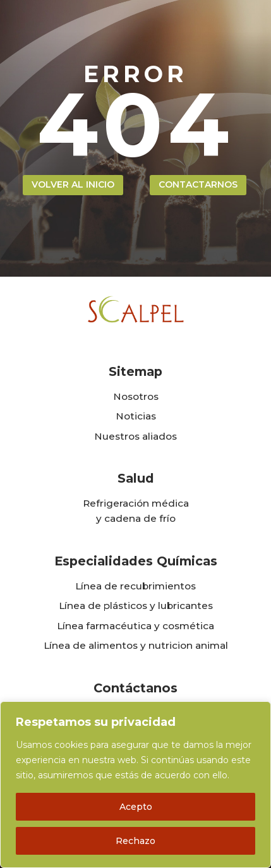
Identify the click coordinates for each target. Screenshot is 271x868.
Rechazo (135, 841)
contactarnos (198, 184)
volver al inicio (73, 184)
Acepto (136, 807)
